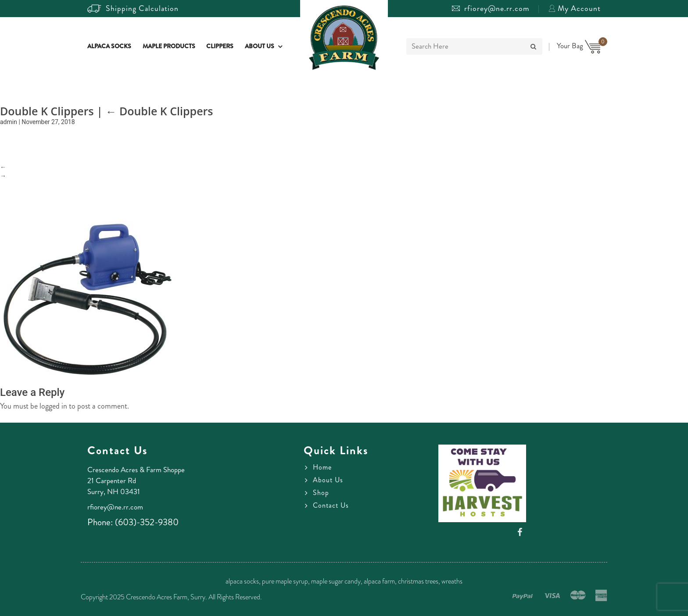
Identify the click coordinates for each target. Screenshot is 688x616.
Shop (321, 493)
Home (322, 467)
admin (9, 122)
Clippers (220, 47)
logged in (53, 406)
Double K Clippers (159, 111)
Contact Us (331, 506)
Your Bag (579, 46)
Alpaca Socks (109, 47)
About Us (260, 47)
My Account (575, 8)
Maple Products (169, 47)
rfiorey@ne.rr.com (491, 8)
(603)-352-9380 (147, 522)
